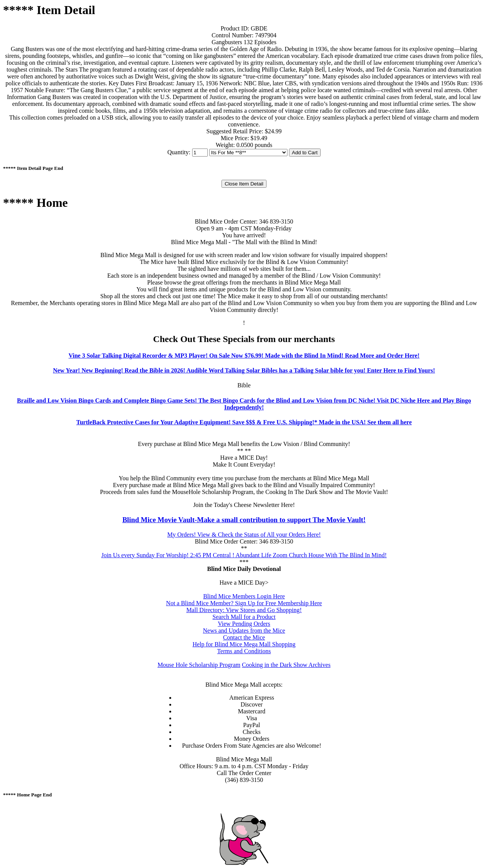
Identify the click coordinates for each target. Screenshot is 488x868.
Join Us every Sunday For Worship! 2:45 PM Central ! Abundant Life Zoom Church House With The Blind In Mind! (244, 555)
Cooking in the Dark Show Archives (286, 665)
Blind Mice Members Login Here (244, 596)
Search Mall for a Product (244, 617)
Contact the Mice (244, 637)
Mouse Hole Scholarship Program (199, 665)
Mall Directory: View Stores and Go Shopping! (244, 610)
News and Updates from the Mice (244, 631)
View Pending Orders (244, 624)
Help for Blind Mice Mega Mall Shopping (244, 644)
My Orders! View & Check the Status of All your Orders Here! (244, 535)
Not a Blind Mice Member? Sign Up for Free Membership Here (244, 603)
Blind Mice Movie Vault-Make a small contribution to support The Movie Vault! (244, 520)
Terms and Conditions (244, 651)
